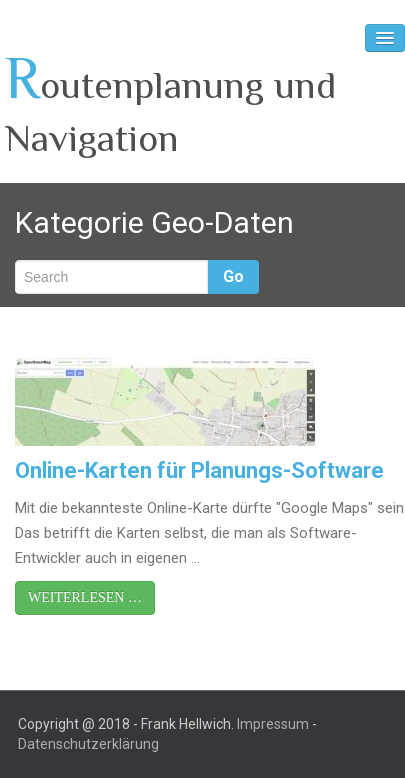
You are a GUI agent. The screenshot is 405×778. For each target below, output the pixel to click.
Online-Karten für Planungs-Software (199, 470)
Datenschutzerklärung (88, 744)
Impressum (273, 724)
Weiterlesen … (85, 597)
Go (233, 276)
